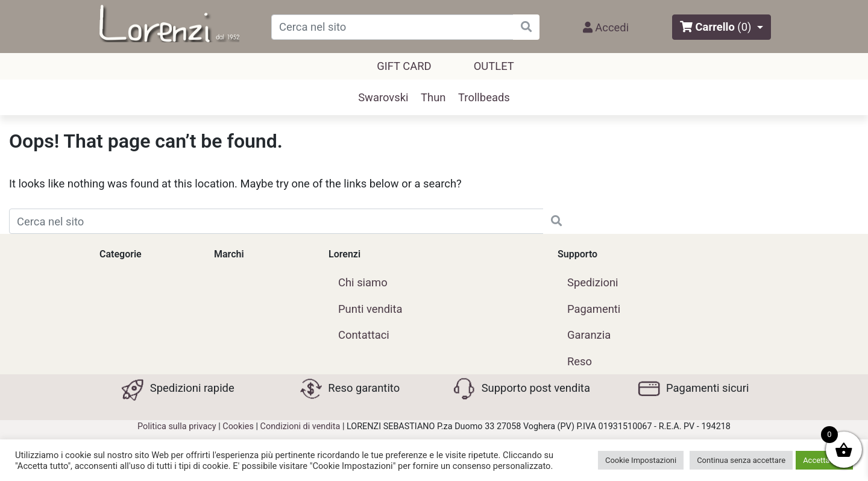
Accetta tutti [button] (824, 460)
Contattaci (364, 335)
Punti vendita (370, 309)
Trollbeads (484, 97)
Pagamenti (594, 309)
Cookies (238, 426)
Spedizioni (593, 282)
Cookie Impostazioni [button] (641, 460)
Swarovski (383, 97)
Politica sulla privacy (177, 426)
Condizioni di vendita (300, 426)
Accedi (606, 27)
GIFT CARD (404, 66)
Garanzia (589, 335)
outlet (494, 66)
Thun (433, 97)
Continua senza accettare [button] (741, 460)
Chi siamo (363, 282)
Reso (580, 361)
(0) (744, 27)
